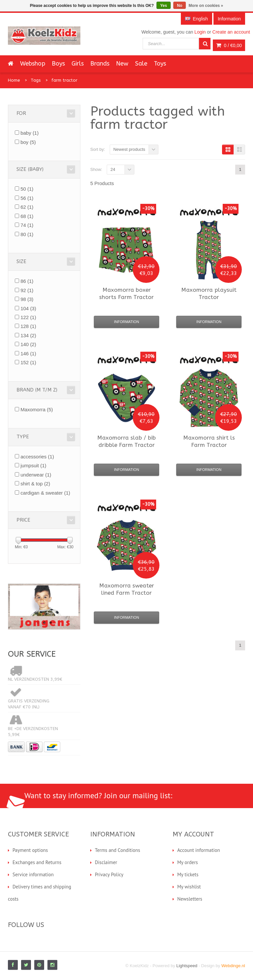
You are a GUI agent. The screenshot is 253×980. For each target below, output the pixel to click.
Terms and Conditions (117, 850)
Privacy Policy (109, 874)
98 (27, 299)
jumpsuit (33, 465)
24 (113, 169)
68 (27, 216)
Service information (33, 874)
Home (14, 80)
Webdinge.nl (233, 966)
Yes (164, 6)
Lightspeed (187, 966)
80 (27, 234)
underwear (36, 475)
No (180, 6)
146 (28, 354)
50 (27, 189)
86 (27, 281)
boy (28, 142)
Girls (78, 64)
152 (28, 362)
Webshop (33, 64)
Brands (100, 64)
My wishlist (189, 887)
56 (27, 198)
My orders (188, 862)
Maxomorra (37, 409)
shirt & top (35, 484)
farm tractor (64, 80)
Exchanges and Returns (37, 862)
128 (28, 326)
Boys (58, 64)
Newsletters (190, 899)
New (122, 64)
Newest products (129, 149)
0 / (229, 45)
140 (28, 344)
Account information (199, 850)
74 (27, 225)
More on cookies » (206, 6)
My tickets (188, 874)
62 (27, 207)
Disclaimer (106, 862)
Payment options (30, 850)
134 (28, 335)
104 (28, 308)
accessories (37, 457)
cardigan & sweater (45, 493)
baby (29, 133)
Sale (141, 64)
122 (28, 317)
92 (27, 290)
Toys (160, 64)
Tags (36, 80)
